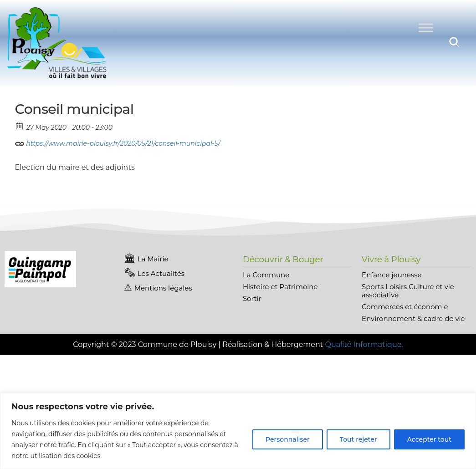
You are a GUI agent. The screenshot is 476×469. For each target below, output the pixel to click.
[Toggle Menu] (426, 28)
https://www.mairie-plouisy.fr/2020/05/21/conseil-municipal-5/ (118, 142)
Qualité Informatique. (364, 344)
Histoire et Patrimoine (280, 287)
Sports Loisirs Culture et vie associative (408, 291)
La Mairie (153, 259)
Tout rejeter (358, 439)
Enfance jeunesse (392, 275)
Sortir (252, 298)
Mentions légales (163, 288)
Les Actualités (161, 273)
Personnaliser (288, 439)
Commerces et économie (405, 307)
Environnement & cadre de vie (413, 319)
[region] (238, 431)
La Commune (266, 275)
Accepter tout (429, 439)
